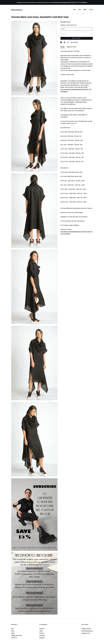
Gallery (85, 9)
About (79, 9)
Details (63, 47)
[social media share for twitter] (65, 42)
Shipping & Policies (71, 47)
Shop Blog (42, 635)
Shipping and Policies (17, 635)
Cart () (91, 9)
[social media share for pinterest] (68, 42)
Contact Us (14, 638)
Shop (74, 9)
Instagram (42, 638)
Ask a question (74, 42)
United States (70, 25)
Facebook (42, 629)
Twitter (41, 631)
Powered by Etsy (86, 633)
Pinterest (42, 633)
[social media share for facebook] (61, 42)
